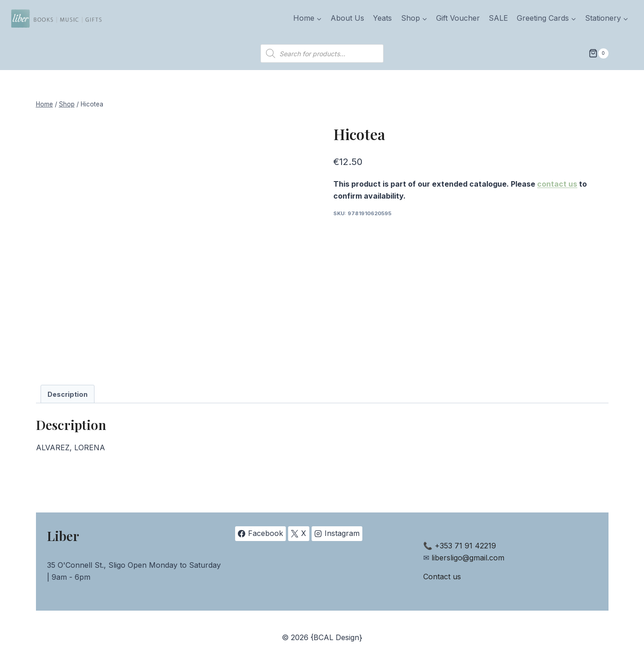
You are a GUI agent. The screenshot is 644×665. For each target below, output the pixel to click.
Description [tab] (68, 394)
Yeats (382, 18)
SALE (498, 18)
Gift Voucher (458, 18)
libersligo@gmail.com (468, 558)
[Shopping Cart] (598, 53)
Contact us (442, 577)
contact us (557, 184)
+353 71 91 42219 (465, 546)
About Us (347, 18)
